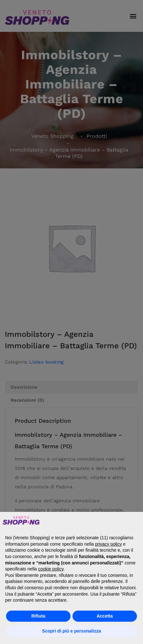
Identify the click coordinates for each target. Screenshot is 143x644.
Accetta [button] (105, 616)
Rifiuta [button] (38, 616)
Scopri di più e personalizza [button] (71, 631)
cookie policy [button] (51, 569)
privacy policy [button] (109, 544)
